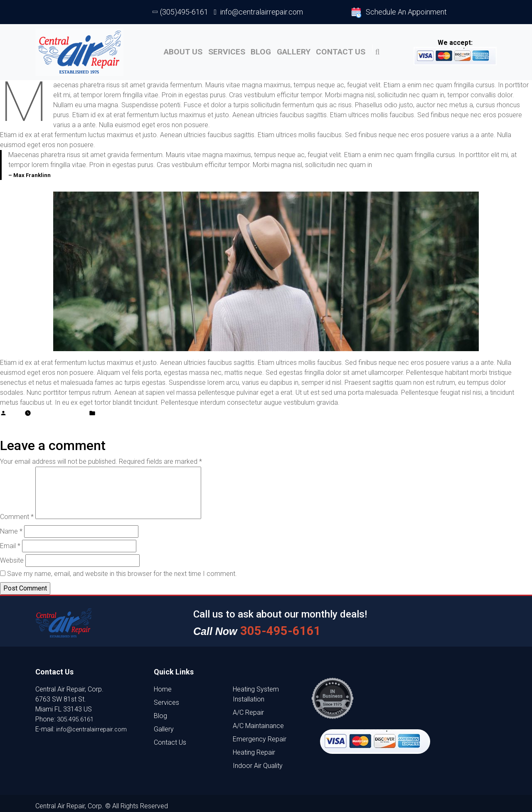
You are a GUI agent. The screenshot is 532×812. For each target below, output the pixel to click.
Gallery (294, 50)
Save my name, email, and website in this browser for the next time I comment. (122, 569)
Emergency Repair (260, 734)
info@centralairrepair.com (259, 12)
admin (16, 407)
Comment (17, 512)
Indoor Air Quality (258, 760)
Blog (255, 50)
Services (214, 50)
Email (10, 541)
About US (165, 50)
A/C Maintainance (258, 720)
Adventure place (119, 407)
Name (11, 527)
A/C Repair (248, 707)
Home (163, 684)
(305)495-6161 (181, 12)
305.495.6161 (77, 714)
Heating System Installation (256, 689)
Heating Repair (254, 747)
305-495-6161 (273, 625)
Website (12, 556)
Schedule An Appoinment (399, 13)
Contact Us (346, 50)
